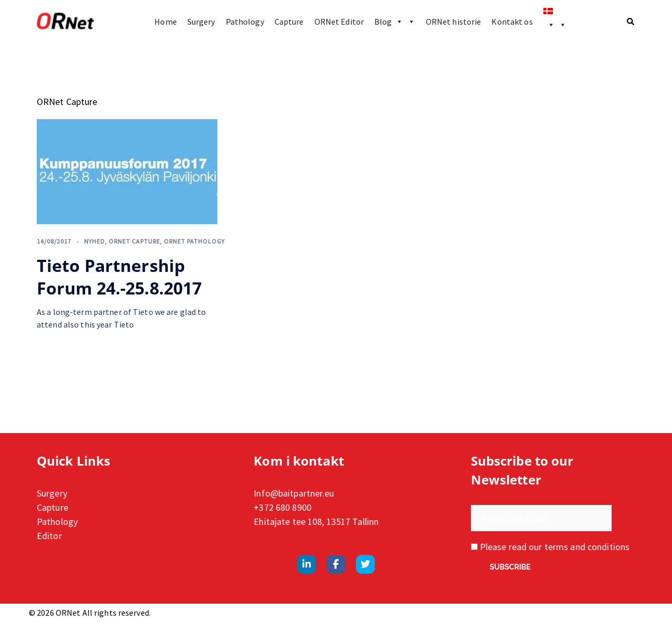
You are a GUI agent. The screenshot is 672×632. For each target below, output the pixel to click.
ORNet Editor (339, 22)
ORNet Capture (134, 241)
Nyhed (94, 241)
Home (165, 22)
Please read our (550, 547)
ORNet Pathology (194, 241)
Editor (49, 536)
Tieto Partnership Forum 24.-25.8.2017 (119, 277)
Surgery (201, 22)
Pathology (245, 22)
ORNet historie (454, 22)
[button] (631, 22)
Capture (289, 22)
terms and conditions (587, 547)
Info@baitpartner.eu (294, 493)
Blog (395, 22)
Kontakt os (512, 22)
